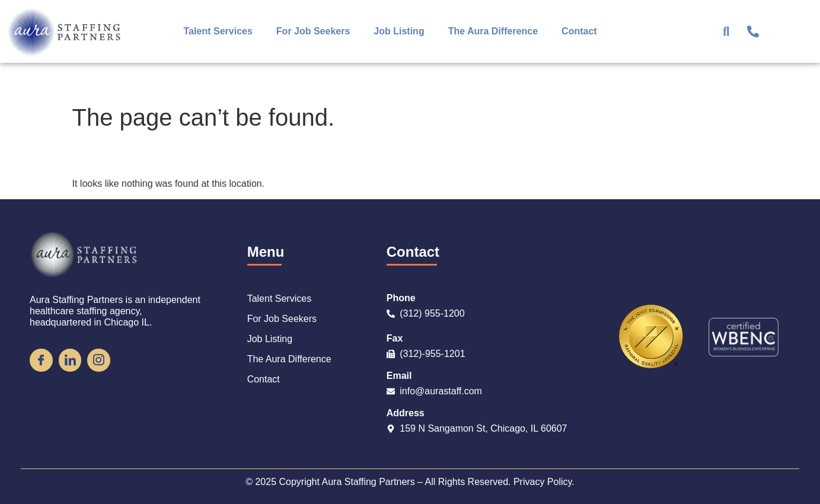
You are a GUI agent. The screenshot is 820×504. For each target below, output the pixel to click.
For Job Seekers (313, 31)
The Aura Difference (493, 31)
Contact (579, 31)
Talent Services (218, 31)
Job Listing (399, 31)
